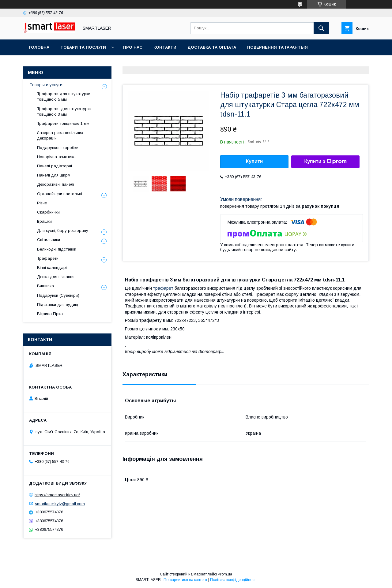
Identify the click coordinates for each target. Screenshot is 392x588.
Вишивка (45, 286)
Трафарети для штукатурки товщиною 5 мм (64, 97)
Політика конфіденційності (233, 580)
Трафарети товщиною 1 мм (64, 123)
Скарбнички (48, 212)
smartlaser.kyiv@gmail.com (60, 503)
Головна (39, 47)
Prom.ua (225, 574)
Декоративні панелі (56, 184)
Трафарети (48, 258)
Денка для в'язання (56, 277)
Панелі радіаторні (55, 166)
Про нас (133, 47)
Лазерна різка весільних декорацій (60, 135)
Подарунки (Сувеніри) (58, 295)
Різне (42, 203)
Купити (254, 161)
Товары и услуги (46, 85)
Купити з (325, 162)
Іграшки (44, 221)
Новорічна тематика (56, 157)
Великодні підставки (57, 249)
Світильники (49, 240)
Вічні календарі (52, 268)
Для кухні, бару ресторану (63, 231)
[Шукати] (321, 28)
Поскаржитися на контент (185, 580)
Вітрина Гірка (50, 314)
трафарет (163, 288)
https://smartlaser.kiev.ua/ (57, 495)
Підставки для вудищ (58, 305)
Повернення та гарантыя (277, 47)
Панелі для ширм (54, 175)
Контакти (165, 47)
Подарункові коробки (58, 148)
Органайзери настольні (60, 194)
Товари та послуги (83, 47)
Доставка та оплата (212, 47)
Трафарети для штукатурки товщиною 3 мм (64, 112)
